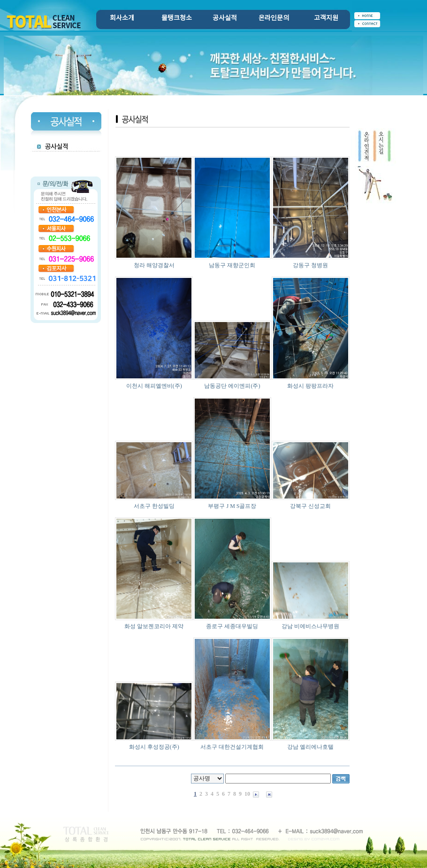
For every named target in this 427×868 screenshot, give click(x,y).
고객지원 (326, 18)
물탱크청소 (177, 18)
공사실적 (225, 18)
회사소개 (122, 18)
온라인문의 (274, 18)
